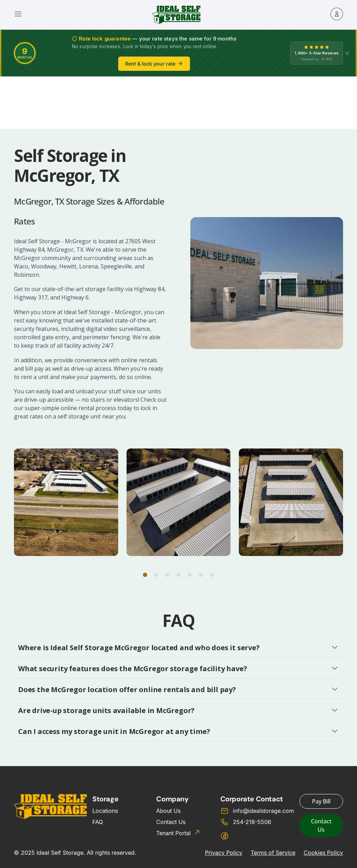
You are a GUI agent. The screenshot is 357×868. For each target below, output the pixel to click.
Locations (105, 811)
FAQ (98, 822)
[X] (347, 53)
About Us (168, 811)
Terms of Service (273, 853)
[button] (145, 575)
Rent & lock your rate (154, 64)
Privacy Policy (224, 853)
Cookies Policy (323, 853)
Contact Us (171, 822)
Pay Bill (321, 801)
